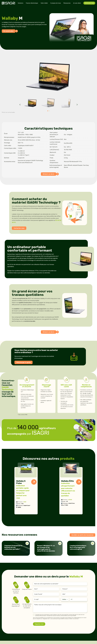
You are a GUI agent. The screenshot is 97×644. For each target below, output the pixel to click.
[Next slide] (77, 105)
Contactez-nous (89, 3)
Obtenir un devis (49, 174)
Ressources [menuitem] (67, 3)
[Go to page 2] (49, 111)
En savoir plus (9, 31)
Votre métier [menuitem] (44, 3)
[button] (31, 103)
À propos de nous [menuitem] (56, 3)
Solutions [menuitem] (21, 3)
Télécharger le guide (23, 362)
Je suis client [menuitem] (77, 3)
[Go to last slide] (20, 105)
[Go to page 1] (48, 111)
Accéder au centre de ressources (82, 535)
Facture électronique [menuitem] (32, 3)
